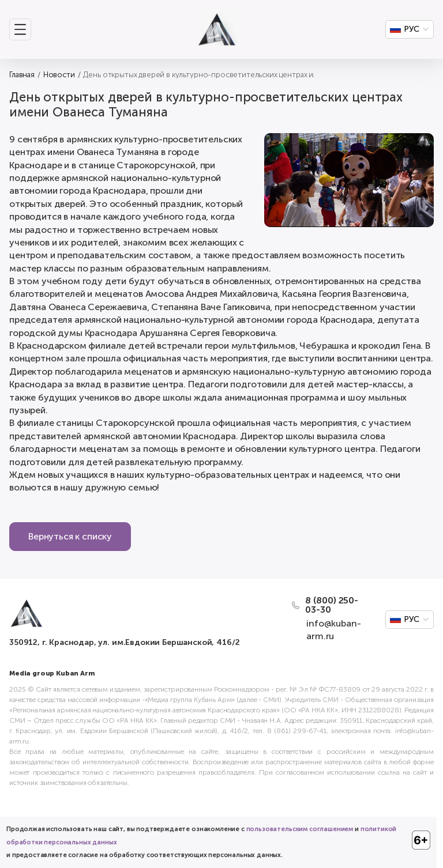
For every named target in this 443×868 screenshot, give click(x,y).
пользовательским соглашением (300, 829)
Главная (22, 75)
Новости (59, 75)
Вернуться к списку (70, 536)
